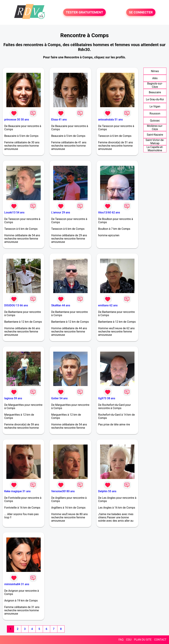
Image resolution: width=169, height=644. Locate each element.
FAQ (121, 640)
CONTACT (160, 640)
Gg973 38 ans (107, 398)
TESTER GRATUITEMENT (85, 12)
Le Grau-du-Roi (155, 99)
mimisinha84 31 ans (17, 584)
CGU (129, 640)
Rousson (155, 114)
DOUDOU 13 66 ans (16, 305)
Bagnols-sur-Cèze (155, 85)
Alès (155, 78)
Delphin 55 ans (107, 491)
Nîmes (155, 71)
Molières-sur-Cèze (155, 128)
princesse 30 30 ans (17, 120)
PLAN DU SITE (143, 640)
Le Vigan (155, 106)
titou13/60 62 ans (109, 212)
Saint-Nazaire (155, 135)
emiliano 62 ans (108, 305)
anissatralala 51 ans (111, 120)
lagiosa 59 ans (13, 398)
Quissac (155, 121)
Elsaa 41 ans (59, 120)
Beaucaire (155, 92)
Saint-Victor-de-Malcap (155, 142)
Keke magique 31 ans (17, 491)
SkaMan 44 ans (61, 305)
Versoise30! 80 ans (63, 491)
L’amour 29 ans (61, 212)
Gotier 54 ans (59, 398)
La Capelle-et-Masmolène (155, 149)
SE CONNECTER (141, 12)
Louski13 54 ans (14, 212)
